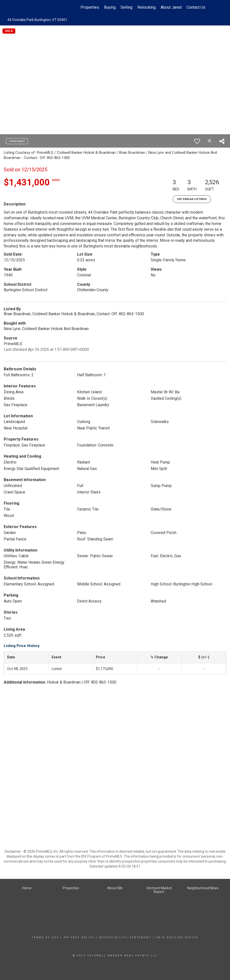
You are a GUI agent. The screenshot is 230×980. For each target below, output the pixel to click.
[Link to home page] (25, 7)
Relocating (146, 7)
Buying (110, 7)
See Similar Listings (192, 199)
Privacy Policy (79, 937)
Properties (90, 7)
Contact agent (17, 141)
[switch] (197, 141)
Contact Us (196, 7)
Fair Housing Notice (177, 937)
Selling (126, 7)
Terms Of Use (45, 937)
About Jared (171, 7)
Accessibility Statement (125, 937)
